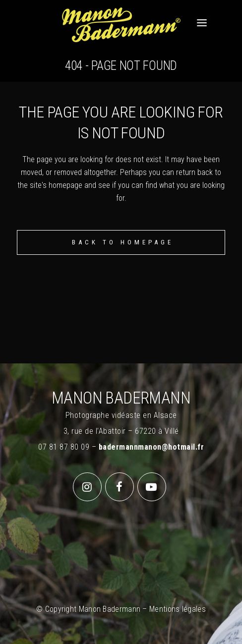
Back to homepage (123, 242)
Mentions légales (178, 609)
